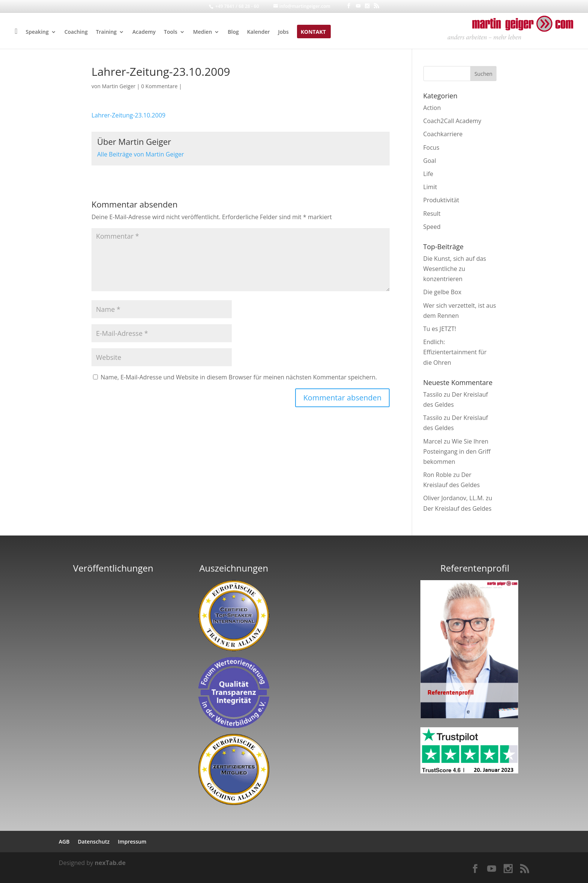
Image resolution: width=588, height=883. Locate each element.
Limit (430, 187)
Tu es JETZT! (440, 329)
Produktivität (441, 200)
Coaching (76, 32)
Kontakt (313, 32)
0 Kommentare (159, 86)
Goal (430, 161)
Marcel (433, 441)
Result (432, 214)
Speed (432, 227)
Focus (431, 147)
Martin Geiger (119, 86)
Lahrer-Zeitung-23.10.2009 (128, 115)
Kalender (259, 32)
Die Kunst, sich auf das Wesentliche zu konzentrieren (455, 269)
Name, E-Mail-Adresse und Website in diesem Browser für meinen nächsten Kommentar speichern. (239, 377)
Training (106, 32)
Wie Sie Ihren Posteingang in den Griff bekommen (457, 451)
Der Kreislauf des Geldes (457, 508)
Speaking (37, 32)
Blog (233, 32)
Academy (144, 32)
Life (428, 174)
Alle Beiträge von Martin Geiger (141, 154)
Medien (203, 32)
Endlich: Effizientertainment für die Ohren (455, 352)
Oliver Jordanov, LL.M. (454, 498)
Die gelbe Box (442, 292)
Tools (171, 32)
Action (432, 108)
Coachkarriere (443, 134)
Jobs (283, 32)
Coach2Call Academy (452, 121)
